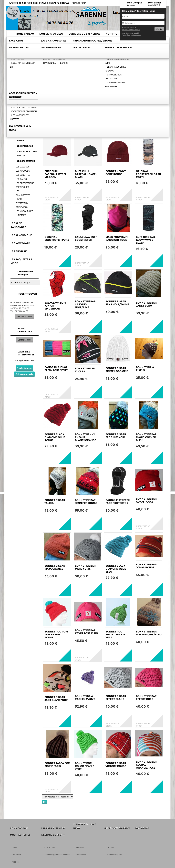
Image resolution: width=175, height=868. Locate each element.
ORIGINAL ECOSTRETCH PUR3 (57, 238)
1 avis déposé (25, 368)
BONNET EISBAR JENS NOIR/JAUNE (117, 303)
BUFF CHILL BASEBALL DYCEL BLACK (86, 174)
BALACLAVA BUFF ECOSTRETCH (86, 238)
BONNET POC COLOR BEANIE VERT (85, 766)
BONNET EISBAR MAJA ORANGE (55, 567)
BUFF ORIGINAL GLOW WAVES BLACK (146, 240)
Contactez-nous (24, 340)
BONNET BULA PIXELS (145, 369)
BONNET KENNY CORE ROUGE (116, 173)
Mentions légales (114, 855)
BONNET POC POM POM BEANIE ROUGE (56, 635)
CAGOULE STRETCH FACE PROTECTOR (118, 501)
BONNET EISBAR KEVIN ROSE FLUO (86, 632)
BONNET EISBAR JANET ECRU (146, 304)
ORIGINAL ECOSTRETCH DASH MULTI (148, 174)
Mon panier (155, 3)
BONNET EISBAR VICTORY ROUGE (116, 765)
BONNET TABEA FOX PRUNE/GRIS (57, 765)
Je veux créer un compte (131, 30)
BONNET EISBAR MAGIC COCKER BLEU (146, 437)
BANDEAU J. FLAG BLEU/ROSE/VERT (56, 369)
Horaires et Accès (24, 317)
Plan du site (81, 855)
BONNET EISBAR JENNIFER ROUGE (86, 501)
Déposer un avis (24, 374)
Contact (15, 847)
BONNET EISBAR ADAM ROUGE (146, 500)
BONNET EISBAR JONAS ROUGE (146, 566)
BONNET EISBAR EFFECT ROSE (146, 697)
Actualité (80, 847)
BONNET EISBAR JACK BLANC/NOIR (57, 698)
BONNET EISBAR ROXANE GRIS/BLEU (149, 633)
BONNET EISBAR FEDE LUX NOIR (116, 436)
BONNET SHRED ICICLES (85, 370)
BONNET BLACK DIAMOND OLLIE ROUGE (55, 437)
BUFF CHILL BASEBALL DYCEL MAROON (56, 174)
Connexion (131, 5)
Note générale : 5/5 (25, 360)
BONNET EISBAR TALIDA (55, 501)
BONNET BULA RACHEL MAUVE (85, 697)
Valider (159, 29)
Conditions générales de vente (57, 855)
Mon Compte (134, 3)
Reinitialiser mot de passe (131, 35)
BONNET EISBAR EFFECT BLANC (116, 697)
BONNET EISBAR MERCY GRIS (85, 567)
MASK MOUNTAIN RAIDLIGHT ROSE (117, 238)
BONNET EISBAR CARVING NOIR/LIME (85, 304)
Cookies (16, 862)
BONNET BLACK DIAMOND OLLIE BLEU (116, 569)
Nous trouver (49, 847)
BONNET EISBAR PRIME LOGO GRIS (117, 370)
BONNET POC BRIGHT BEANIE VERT (115, 635)
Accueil (111, 847)
